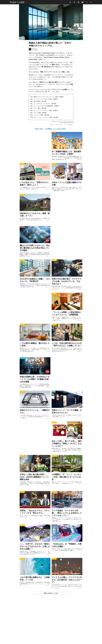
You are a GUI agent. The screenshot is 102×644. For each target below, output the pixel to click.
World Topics (71, 125)
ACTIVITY (22, 164)
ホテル (66, 125)
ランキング (61, 125)
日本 (57, 125)
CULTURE (54, 133)
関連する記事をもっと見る (51, 594)
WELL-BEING (23, 359)
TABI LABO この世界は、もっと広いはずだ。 (51, 129)
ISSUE (54, 392)
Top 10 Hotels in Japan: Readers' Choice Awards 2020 (65, 122)
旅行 (51, 125)
